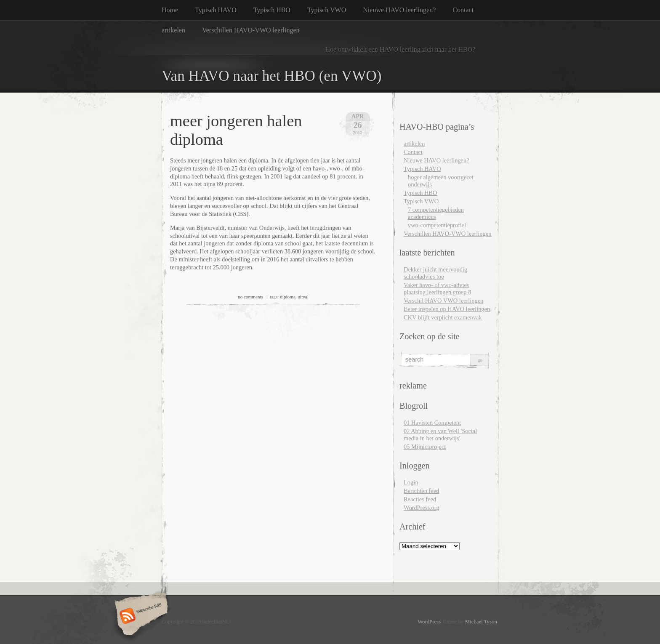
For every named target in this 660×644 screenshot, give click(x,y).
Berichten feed (421, 491)
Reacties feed (420, 499)
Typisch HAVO (216, 10)
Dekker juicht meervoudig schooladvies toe (435, 273)
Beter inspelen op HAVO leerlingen (447, 309)
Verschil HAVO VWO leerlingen (443, 301)
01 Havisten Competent (432, 423)
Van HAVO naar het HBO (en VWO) (271, 76)
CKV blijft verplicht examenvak (443, 317)
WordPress (429, 622)
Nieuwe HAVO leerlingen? (399, 10)
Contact (463, 10)
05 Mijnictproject (425, 447)
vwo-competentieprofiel (437, 225)
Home (170, 10)
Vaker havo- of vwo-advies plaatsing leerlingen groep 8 (437, 289)
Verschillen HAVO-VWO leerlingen (251, 30)
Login (411, 482)
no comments (250, 297)
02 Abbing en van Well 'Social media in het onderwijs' (440, 435)
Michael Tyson (481, 622)
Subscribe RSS (140, 617)
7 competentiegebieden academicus (436, 213)
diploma (288, 297)
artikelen (173, 30)
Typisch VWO (327, 10)
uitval (303, 297)
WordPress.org (422, 508)
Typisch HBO (272, 10)
